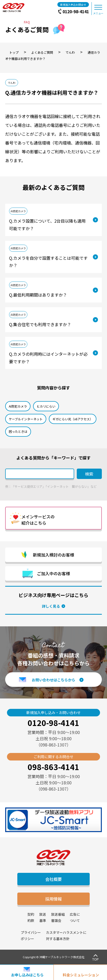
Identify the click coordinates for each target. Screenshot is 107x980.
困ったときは (18, 431)
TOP (95, 959)
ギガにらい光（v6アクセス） (73, 419)
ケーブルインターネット (26, 419)
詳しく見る (51, 606)
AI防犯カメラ (18, 211)
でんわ (12, 83)
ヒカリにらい (46, 406)
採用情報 (53, 899)
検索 (89, 474)
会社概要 (53, 879)
